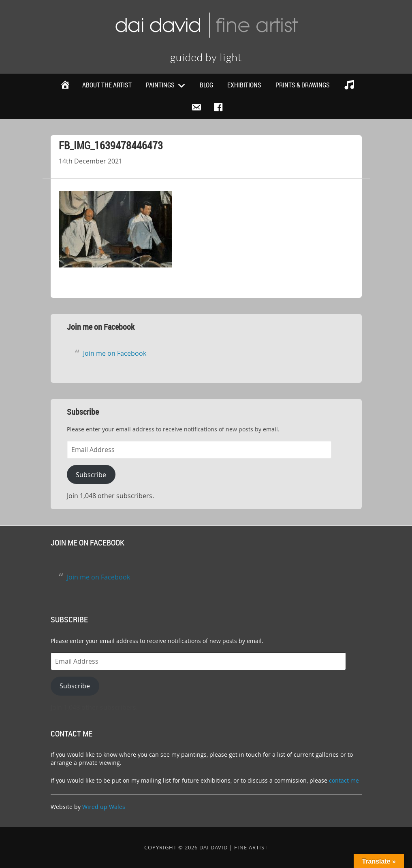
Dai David (206, 24)
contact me (344, 780)
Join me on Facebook (101, 327)
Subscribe (91, 475)
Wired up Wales (104, 807)
